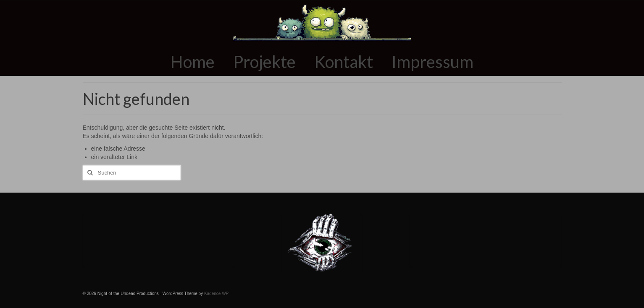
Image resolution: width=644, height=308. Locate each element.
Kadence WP (216, 294)
